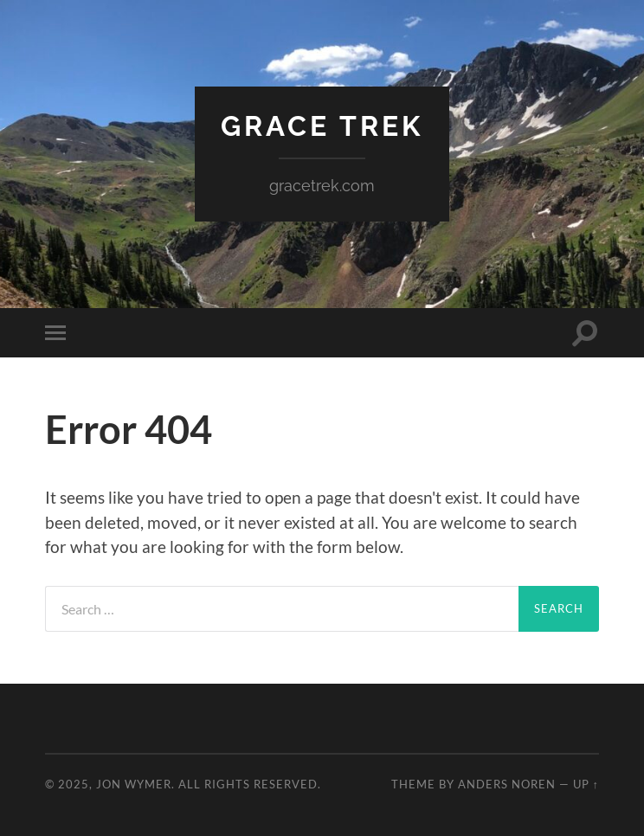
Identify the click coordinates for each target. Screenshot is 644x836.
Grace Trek (322, 126)
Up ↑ (586, 784)
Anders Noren (507, 784)
